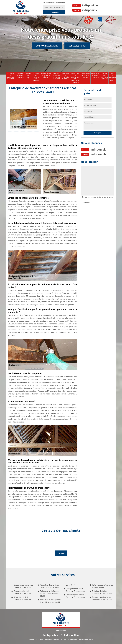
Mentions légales (69, 640)
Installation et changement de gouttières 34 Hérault (75, 78)
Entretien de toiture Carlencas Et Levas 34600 (102, 592)
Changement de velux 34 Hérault (86, 75)
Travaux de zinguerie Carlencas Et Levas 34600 (23, 592)
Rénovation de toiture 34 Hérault (95, 75)
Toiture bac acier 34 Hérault (29, 76)
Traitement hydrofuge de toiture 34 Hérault (56, 76)
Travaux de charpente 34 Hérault (104, 76)
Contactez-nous (86, 640)
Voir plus (61, 553)
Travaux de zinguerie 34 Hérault (113, 77)
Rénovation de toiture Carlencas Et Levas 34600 (23, 598)
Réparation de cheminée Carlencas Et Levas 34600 (50, 586)
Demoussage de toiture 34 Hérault (20, 75)
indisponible (90, 5)
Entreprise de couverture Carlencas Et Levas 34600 (23, 586)
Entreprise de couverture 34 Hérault (10, 76)
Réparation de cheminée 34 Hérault (66, 76)
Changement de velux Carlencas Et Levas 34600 (76, 590)
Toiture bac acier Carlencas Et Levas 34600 (103, 586)
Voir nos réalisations (47, 46)
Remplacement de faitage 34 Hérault (46, 75)
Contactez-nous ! (77, 46)
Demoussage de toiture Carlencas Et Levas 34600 (76, 596)
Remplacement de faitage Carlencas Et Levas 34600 (102, 598)
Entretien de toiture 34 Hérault (36, 77)
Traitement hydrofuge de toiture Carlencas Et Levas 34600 (50, 594)
